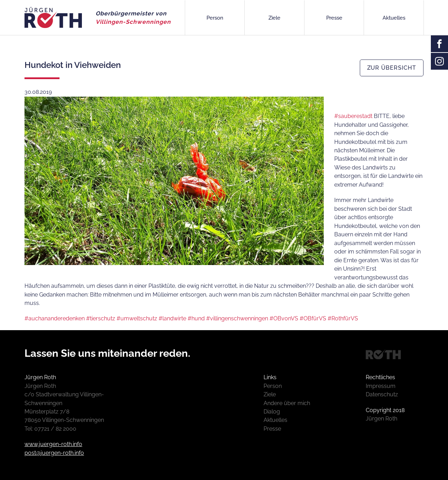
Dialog (272, 412)
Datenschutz (382, 394)
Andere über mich (287, 403)
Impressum (381, 386)
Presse (334, 18)
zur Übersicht (392, 68)
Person (215, 18)
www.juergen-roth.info (53, 444)
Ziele (274, 18)
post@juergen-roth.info (54, 453)
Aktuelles (394, 18)
